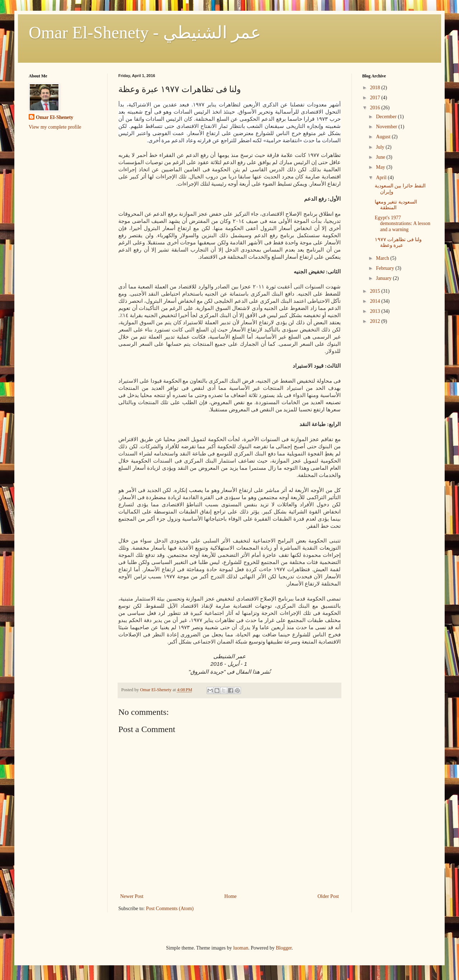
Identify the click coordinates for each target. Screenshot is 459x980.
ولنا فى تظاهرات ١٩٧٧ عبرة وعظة (398, 243)
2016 (376, 108)
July (381, 147)
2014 (376, 301)
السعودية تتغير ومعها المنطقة (396, 205)
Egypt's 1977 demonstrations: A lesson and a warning (403, 224)
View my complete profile (55, 127)
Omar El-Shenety (55, 117)
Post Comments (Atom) (170, 909)
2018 (376, 88)
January (384, 278)
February (385, 268)
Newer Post (132, 896)
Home (231, 896)
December (387, 117)
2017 (376, 98)
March (383, 258)
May (381, 167)
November (387, 127)
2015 (376, 291)
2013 (376, 311)
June (381, 157)
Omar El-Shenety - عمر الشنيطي (145, 32)
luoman (241, 948)
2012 (376, 321)
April (382, 178)
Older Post (328, 896)
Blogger (284, 948)
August (384, 137)
